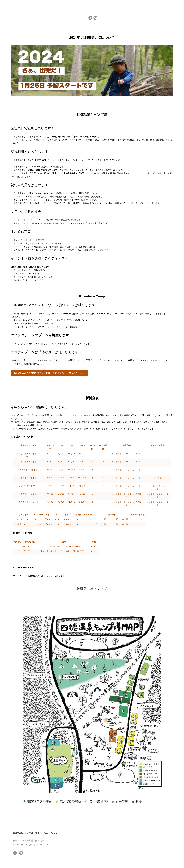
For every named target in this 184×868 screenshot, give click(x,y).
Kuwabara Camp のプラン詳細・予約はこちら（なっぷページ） (50, 373)
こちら (49, 576)
